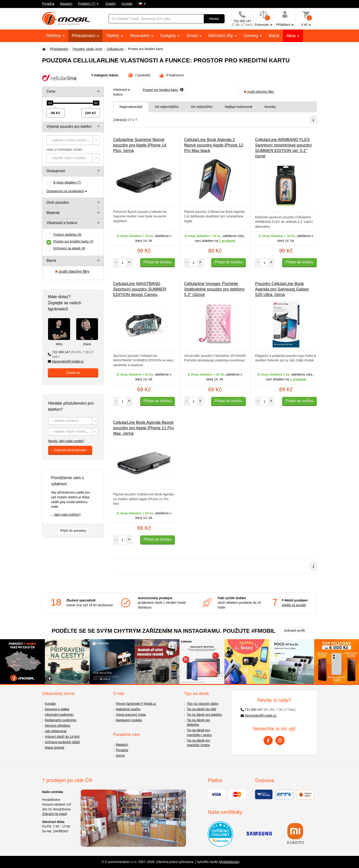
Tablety (113, 36)
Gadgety (169, 36)
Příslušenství (84, 36)
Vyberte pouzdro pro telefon (69, 127)
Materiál (53, 213)
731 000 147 (71, 354)
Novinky (270, 107)
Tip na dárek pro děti (201, 709)
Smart (193, 36)
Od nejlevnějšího (167, 107)
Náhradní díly (221, 36)
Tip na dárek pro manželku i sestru (199, 733)
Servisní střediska (57, 726)
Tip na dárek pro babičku (204, 715)
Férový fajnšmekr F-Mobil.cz (136, 704)
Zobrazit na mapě (55, 814)
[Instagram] (280, 740)
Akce (292, 36)
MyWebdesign (229, 862)
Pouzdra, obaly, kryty (87, 49)
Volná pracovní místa (131, 715)
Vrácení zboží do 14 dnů (62, 737)
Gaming (251, 36)
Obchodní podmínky (59, 715)
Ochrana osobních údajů (62, 742)
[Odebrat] (163, 90)
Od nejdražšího (202, 107)
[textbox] (73, 140)
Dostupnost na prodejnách (65, 191)
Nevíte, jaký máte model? (66, 441)
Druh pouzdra (58, 202)
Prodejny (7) (87, 4)
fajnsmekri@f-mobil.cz (66, 361)
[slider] (50, 103)
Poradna (48, 4)
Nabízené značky (128, 709)
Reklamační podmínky (61, 720)
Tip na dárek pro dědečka (198, 722)
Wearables (140, 36)
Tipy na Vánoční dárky (203, 704)
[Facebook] (268, 740)
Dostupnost (56, 171)
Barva (51, 260)
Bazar (274, 36)
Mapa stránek (55, 748)
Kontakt (127, 4)
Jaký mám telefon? (67, 515)
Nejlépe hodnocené (238, 107)
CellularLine (115, 49)
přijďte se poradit (294, 605)
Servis (120, 756)
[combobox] (73, 140)
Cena (51, 91)
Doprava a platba (57, 709)
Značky (111, 4)
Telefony (54, 36)
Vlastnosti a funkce (62, 223)
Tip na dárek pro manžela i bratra (198, 743)
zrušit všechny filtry (72, 271)
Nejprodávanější (131, 107)
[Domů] (43, 49)
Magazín (66, 4)
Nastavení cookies (129, 720)
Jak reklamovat (56, 731)
